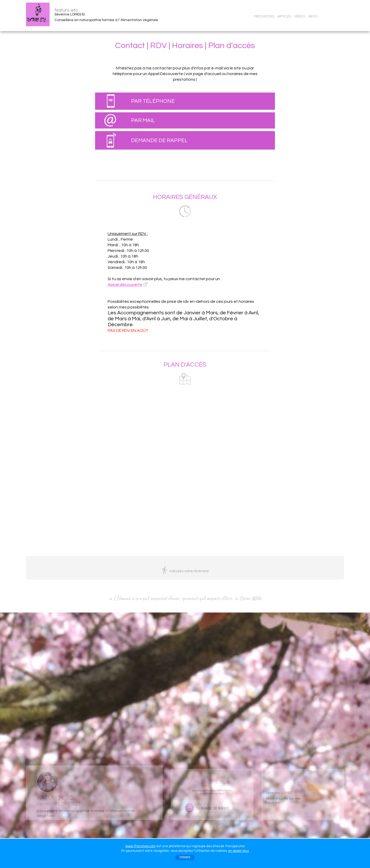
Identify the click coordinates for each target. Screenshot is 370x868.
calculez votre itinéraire (189, 571)
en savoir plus (238, 851)
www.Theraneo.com (140, 846)
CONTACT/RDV (332, 16)
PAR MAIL (143, 120)
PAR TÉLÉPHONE (153, 101)
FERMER (185, 857)
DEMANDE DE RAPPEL (159, 140)
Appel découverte (125, 285)
